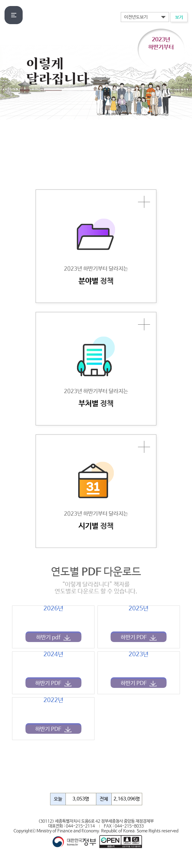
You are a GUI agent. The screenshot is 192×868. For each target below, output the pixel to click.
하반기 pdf (48, 637)
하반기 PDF (134, 637)
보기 (179, 17)
